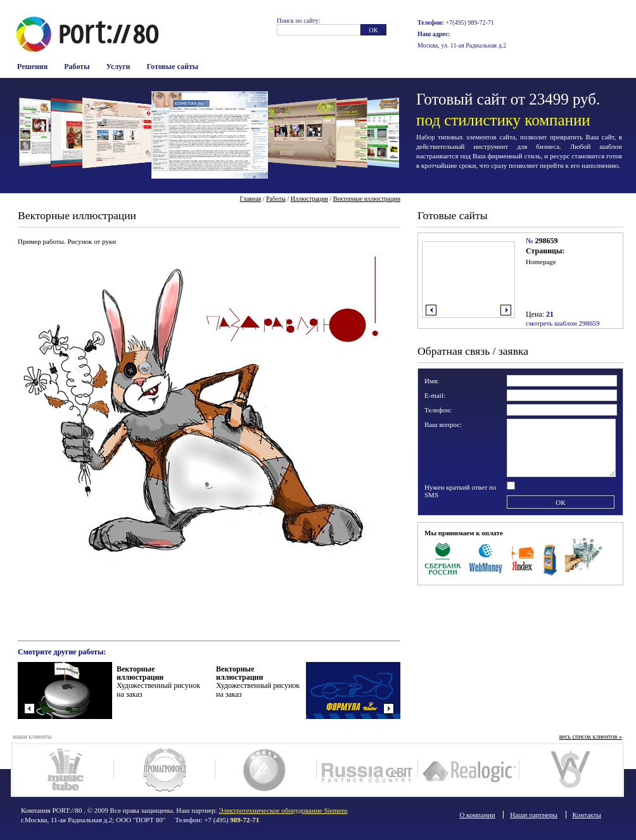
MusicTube (63, 770)
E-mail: (435, 395)
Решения (32, 67)
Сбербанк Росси (443, 557)
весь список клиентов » (591, 736)
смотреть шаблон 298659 (563, 323)
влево (431, 310)
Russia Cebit (367, 770)
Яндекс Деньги (523, 557)
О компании (477, 815)
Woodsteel (570, 770)
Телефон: (438, 410)
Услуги (118, 67)
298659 (546, 241)
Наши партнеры (534, 815)
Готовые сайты (173, 67)
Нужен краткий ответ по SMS (461, 491)
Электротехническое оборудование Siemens (283, 810)
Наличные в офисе (584, 557)
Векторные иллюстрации (367, 199)
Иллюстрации (309, 199)
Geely (266, 770)
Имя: (432, 381)
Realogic (468, 770)
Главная (251, 199)
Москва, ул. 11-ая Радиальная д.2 (462, 45)
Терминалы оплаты (550, 557)
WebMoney (486, 557)
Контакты (587, 815)
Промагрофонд (164, 770)
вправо (506, 310)
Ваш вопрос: (443, 424)
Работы (77, 67)
